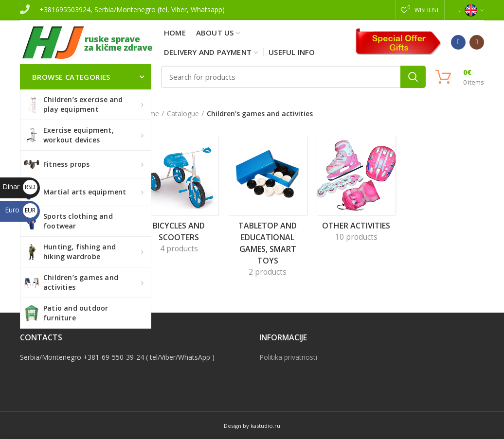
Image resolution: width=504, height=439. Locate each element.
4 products (179, 249)
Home (149, 114)
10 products (356, 237)
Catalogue (183, 114)
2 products (268, 272)
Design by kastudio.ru (252, 426)
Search (413, 77)
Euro (21, 210)
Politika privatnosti (288, 357)
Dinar (20, 186)
